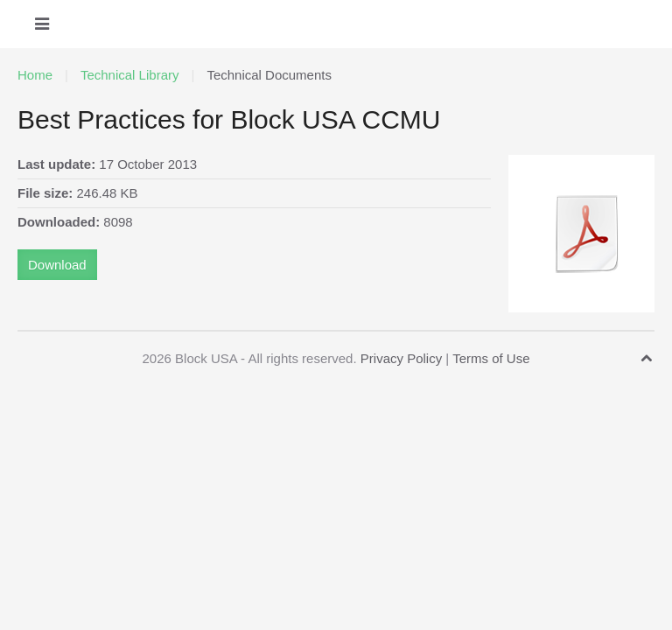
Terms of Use (491, 358)
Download (57, 265)
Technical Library (130, 75)
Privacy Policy (401, 358)
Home (35, 75)
